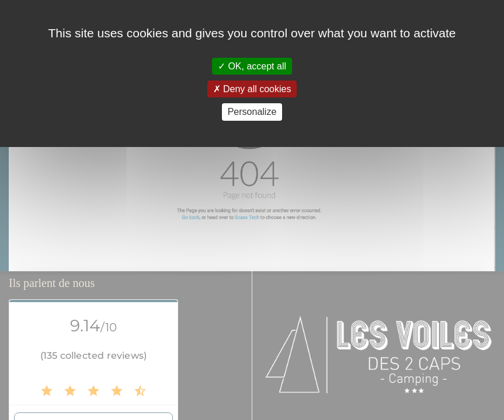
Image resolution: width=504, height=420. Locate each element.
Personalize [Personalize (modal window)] (252, 112)
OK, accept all (252, 66)
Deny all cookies (252, 89)
